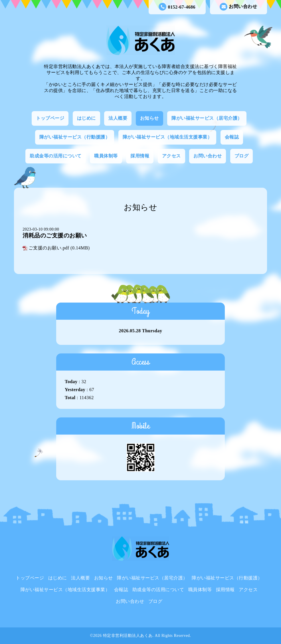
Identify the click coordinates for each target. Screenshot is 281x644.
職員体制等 (106, 156)
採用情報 (140, 156)
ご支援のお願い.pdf (49, 248)
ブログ (242, 156)
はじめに (86, 118)
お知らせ (149, 118)
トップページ (50, 118)
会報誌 (232, 137)
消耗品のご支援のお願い (55, 235)
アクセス (171, 156)
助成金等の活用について (56, 156)
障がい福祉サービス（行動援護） (75, 137)
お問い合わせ (238, 7)
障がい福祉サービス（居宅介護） (207, 118)
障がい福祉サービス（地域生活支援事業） (167, 137)
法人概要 (118, 118)
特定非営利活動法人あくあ (128, 636)
